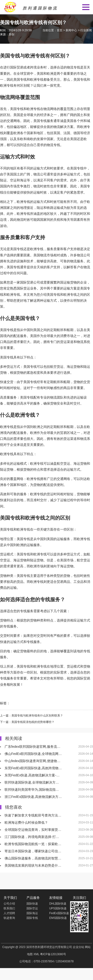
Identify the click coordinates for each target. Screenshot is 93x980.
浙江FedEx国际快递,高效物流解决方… (33, 797)
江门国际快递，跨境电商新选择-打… (32, 837)
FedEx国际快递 (59, 913)
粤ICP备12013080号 (53, 954)
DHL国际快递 (58, 904)
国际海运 (32, 913)
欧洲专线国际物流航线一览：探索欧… (33, 844)
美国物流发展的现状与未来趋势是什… (33, 865)
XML (36, 954)
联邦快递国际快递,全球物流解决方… (32, 782)
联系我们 (9, 908)
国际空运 (32, 908)
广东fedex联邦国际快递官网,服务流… (32, 747)
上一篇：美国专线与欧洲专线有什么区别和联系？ (31, 716)
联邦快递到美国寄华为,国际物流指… (32, 790)
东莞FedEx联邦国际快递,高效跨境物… (33, 768)
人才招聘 (9, 913)
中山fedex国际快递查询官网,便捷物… (32, 761)
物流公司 (40, 174)
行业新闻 (86, 30)
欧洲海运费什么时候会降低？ (26, 822)
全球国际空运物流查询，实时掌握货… (33, 830)
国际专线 (32, 918)
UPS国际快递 (58, 908)
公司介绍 (9, 904)
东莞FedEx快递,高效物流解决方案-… (32, 775)
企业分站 (78, 947)
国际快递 (32, 904)
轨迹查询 (9, 918)
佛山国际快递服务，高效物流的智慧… (33, 858)
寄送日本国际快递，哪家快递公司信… (33, 851)
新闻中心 (71, 30)
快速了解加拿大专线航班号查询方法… (33, 815)
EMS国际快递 (58, 918)
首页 (60, 30)
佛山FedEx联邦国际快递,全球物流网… (33, 754)
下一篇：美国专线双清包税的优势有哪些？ (27, 722)
